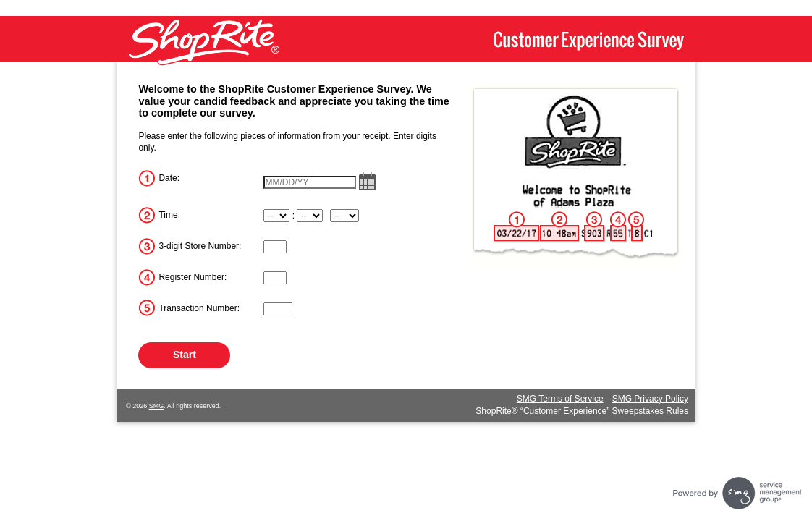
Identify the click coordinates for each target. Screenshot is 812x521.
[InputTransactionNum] (278, 309)
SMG (157, 406)
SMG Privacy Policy (650, 399)
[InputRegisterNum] (275, 278)
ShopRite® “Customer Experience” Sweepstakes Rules (582, 411)
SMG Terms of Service (560, 399)
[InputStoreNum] (275, 247)
